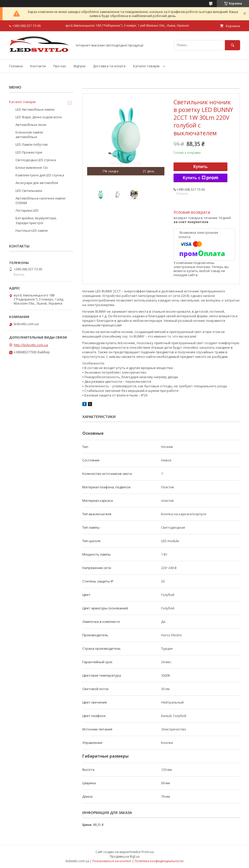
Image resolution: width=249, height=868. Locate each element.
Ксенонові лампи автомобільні (29, 135)
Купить (200, 167)
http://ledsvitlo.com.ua (31, 345)
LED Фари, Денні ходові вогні (39, 117)
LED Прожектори (29, 152)
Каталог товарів (146, 66)
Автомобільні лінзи (31, 125)
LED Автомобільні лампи (35, 109)
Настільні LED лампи (32, 230)
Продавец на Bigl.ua (125, 856)
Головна (16, 66)
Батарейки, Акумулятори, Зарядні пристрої (36, 220)
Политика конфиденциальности (159, 861)
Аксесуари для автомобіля (37, 183)
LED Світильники (29, 191)
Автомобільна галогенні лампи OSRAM (40, 201)
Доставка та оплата (109, 66)
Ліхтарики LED (27, 210)
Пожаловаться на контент (112, 861)
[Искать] (232, 45)
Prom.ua (148, 852)
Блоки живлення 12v (32, 168)
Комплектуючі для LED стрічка (40, 175)
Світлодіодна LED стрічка (36, 160)
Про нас (60, 66)
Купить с (200, 178)
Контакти (38, 66)
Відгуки (80, 66)
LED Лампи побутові (32, 144)
